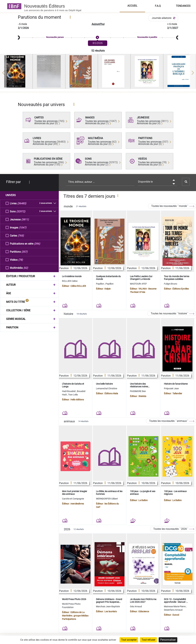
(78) (21, 260)
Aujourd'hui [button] (98, 24)
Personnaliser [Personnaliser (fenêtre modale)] (168, 640)
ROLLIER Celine (70, 281)
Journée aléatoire (164, 18)
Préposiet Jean (171, 388)
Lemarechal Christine (107, 388)
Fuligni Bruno (171, 284)
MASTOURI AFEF (138, 284)
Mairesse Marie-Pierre (175, 606)
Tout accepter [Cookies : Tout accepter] (129, 640)
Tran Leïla (73, 395)
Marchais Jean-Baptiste (108, 606)
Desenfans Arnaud (173, 610)
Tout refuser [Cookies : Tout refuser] (148, 640)
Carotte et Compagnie (73, 499)
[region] (98, 73)
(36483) (22, 203)
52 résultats (98, 51)
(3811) (25, 219)
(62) (26, 268)
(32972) (21, 211)
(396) (37, 244)
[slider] (98, 38)
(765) (21, 235)
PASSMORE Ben (138, 391)
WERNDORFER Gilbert (107, 499)
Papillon (100, 284)
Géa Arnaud (136, 606)
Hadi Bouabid (69, 391)
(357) (24, 252)
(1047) (23, 227)
